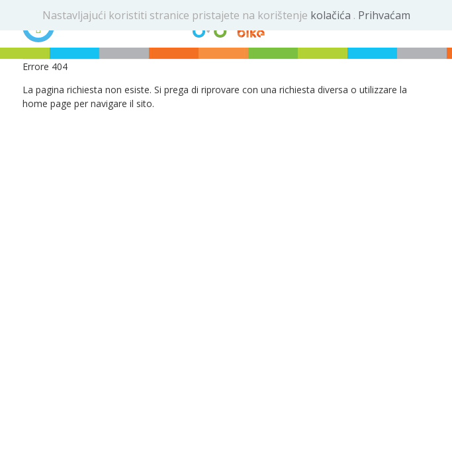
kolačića (332, 15)
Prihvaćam (384, 15)
